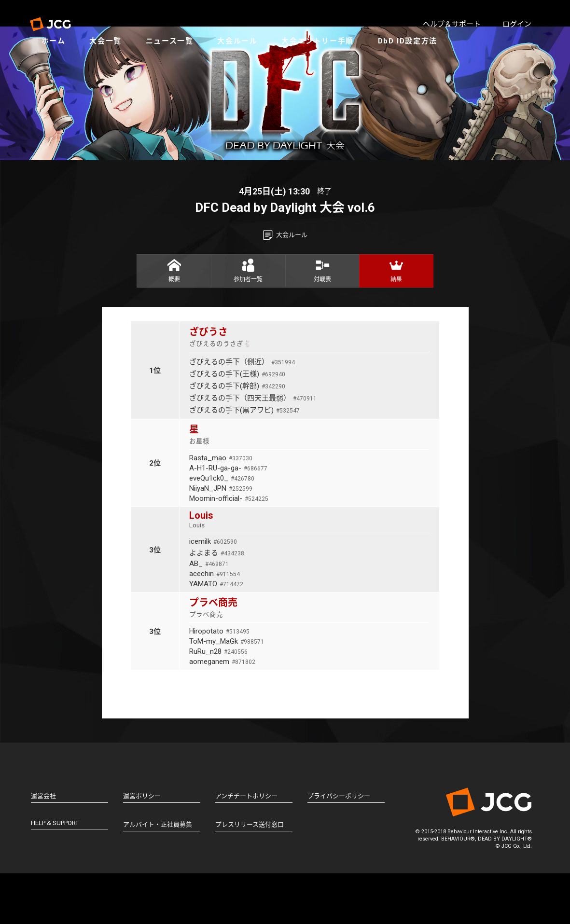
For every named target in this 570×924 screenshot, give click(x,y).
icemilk (213, 592)
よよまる (217, 604)
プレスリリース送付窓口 (250, 875)
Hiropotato (219, 682)
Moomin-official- (229, 549)
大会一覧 (115, 63)
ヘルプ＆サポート (452, 24)
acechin (215, 624)
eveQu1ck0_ (222, 529)
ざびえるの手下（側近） (242, 413)
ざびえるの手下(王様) (237, 425)
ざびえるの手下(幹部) (237, 437)
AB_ (209, 614)
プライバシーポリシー (339, 847)
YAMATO (216, 634)
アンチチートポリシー (246, 847)
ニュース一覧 (179, 63)
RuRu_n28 (218, 702)
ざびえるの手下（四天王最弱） (253, 449)
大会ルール (247, 63)
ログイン (517, 24)
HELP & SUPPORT (55, 874)
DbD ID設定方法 (417, 63)
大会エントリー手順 (327, 63)
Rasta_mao (221, 509)
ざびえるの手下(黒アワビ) (244, 461)
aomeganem (222, 712)
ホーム (63, 63)
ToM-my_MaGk (227, 692)
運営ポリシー (142, 847)
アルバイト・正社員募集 (158, 875)
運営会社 (43, 847)
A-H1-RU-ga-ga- (228, 519)
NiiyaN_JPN (221, 539)
